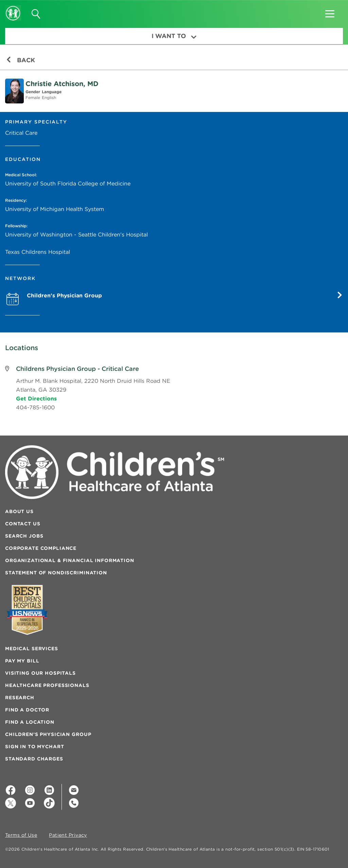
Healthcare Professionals (47, 685)
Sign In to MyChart (34, 747)
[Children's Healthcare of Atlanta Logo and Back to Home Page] (13, 9)
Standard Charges (34, 759)
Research (20, 698)
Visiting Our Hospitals (40, 673)
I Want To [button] (174, 36)
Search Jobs (24, 536)
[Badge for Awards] (27, 610)
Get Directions (36, 398)
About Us (19, 511)
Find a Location (30, 722)
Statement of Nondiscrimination (56, 573)
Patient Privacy (68, 835)
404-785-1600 (35, 407)
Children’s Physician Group (48, 734)
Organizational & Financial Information (70, 560)
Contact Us (23, 524)
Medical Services (32, 649)
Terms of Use (21, 835)
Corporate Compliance (41, 548)
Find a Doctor (27, 710)
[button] (330, 12)
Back (21, 60)
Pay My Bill (22, 661)
